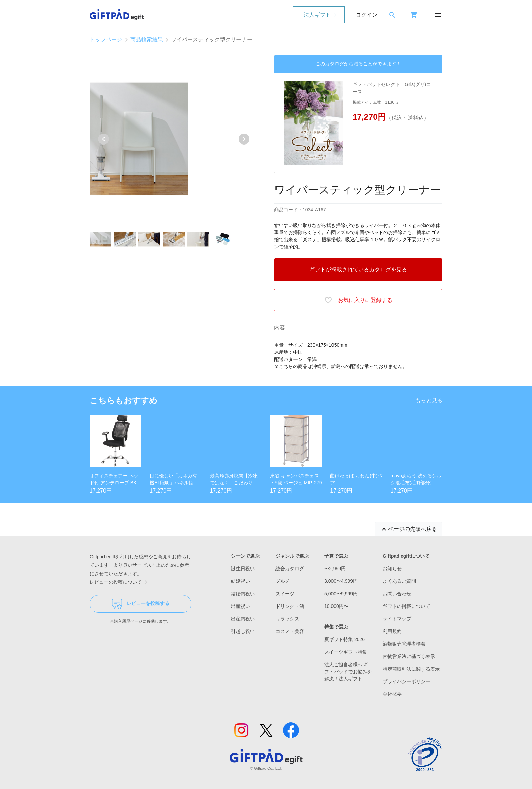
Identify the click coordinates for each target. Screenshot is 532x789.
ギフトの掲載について (406, 606)
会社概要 (392, 694)
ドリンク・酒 (290, 606)
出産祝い (241, 606)
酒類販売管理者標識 (404, 644)
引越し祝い (243, 631)
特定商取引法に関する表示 (411, 669)
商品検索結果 (147, 40)
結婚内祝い (243, 594)
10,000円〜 (336, 606)
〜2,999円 (335, 569)
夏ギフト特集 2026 (345, 639)
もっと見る (429, 400)
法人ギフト (317, 15)
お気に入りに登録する (358, 300)
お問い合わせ (397, 594)
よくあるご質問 (399, 581)
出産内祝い (243, 619)
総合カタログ (290, 569)
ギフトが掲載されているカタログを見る (358, 270)
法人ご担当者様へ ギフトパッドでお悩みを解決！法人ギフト (348, 672)
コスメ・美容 (290, 631)
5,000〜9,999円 (341, 594)
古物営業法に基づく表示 (409, 656)
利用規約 (392, 631)
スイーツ (285, 594)
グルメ (283, 581)
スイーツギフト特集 (346, 652)
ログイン (366, 15)
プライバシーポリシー (406, 681)
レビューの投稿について (120, 582)
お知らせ (392, 569)
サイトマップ (397, 619)
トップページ (106, 40)
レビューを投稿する (141, 604)
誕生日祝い (243, 569)
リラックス (287, 619)
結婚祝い (241, 581)
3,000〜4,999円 (341, 581)
